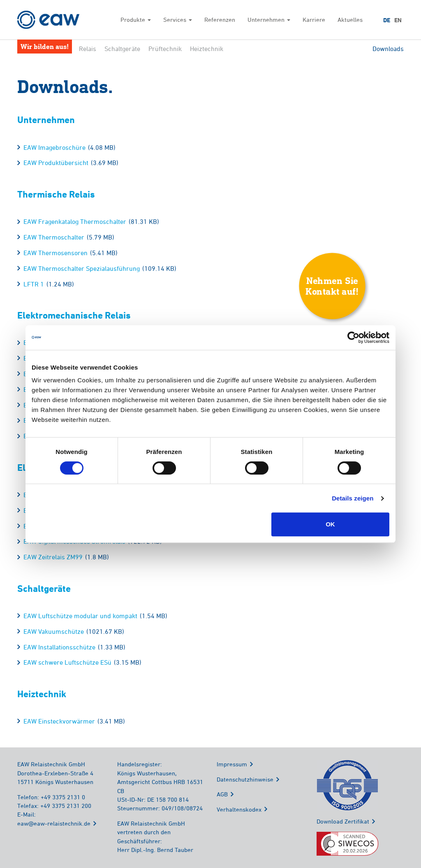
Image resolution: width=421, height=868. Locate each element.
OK (330, 524)
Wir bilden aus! (45, 46)
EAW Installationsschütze (59, 647)
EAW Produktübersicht (56, 163)
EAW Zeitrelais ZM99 (53, 557)
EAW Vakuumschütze (54, 631)
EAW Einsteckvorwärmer (59, 721)
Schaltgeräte (122, 49)
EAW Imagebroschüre (54, 147)
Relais (88, 49)
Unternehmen (269, 20)
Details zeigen (353, 498)
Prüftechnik (165, 49)
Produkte (136, 20)
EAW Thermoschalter (54, 237)
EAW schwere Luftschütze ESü (67, 662)
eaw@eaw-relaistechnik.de (54, 823)
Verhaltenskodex (239, 809)
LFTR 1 (34, 284)
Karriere (314, 20)
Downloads (388, 49)
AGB (222, 794)
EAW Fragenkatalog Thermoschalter (75, 221)
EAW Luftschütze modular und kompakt (80, 616)
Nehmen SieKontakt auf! (332, 285)
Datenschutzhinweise (245, 779)
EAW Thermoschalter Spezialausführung (82, 268)
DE (387, 20)
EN (398, 20)
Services (178, 20)
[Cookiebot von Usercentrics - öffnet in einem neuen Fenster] (353, 337)
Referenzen (220, 20)
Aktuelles (350, 20)
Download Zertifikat (343, 821)
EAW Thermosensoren (56, 253)
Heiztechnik (207, 49)
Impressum (232, 764)
